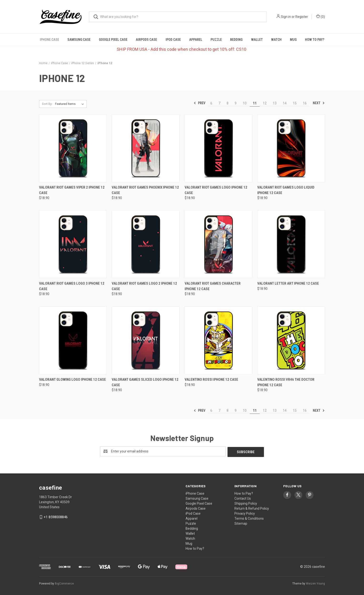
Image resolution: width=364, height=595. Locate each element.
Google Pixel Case (113, 40)
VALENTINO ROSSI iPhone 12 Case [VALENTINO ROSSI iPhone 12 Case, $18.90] (211, 380)
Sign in (286, 17)
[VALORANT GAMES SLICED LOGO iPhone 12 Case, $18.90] (146, 340)
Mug (293, 40)
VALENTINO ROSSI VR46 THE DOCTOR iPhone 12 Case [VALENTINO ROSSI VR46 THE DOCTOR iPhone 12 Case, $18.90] (286, 382)
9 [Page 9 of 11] (236, 103)
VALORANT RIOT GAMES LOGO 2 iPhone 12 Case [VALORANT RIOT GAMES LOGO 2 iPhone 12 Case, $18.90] (144, 286)
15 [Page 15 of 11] (295, 103)
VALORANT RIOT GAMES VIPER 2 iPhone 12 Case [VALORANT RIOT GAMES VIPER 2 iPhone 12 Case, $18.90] (72, 190)
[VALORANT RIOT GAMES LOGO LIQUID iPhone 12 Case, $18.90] (291, 148)
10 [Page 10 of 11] (245, 103)
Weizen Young (315, 583)
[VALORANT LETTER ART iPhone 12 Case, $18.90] (291, 244)
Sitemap (241, 523)
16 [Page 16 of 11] (305, 103)
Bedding (236, 40)
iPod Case (173, 40)
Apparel (196, 40)
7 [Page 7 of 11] (219, 103)
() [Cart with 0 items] (321, 16)
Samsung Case (79, 40)
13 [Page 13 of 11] (275, 103)
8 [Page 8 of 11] (227, 103)
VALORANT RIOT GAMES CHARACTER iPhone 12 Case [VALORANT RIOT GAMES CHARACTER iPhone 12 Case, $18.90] (213, 286)
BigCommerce (64, 583)
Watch (276, 40)
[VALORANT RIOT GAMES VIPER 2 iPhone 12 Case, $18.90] (73, 148)
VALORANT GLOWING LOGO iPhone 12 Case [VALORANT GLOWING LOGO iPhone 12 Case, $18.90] (73, 380)
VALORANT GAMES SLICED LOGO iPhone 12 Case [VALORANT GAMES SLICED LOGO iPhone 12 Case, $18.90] (145, 382)
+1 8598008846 (56, 516)
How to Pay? (315, 40)
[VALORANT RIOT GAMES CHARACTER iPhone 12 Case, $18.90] (218, 244)
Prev (200, 103)
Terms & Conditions (249, 518)
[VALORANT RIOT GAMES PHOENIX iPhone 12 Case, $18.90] (146, 148)
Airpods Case (146, 40)
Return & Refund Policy (252, 508)
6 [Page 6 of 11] (211, 103)
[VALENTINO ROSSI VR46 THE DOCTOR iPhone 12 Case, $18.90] (291, 340)
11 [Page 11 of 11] (255, 103)
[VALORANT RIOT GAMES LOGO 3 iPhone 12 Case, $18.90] (73, 244)
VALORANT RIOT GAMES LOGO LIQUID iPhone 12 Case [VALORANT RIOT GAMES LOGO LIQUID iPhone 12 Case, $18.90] (286, 190)
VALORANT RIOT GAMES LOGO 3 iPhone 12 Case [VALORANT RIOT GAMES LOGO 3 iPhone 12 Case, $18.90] (72, 286)
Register (302, 17)
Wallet (257, 40)
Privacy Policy (245, 513)
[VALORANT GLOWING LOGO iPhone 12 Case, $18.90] (73, 340)
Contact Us (243, 498)
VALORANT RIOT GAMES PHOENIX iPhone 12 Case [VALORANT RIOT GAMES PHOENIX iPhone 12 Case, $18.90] (145, 190)
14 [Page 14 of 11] (285, 103)
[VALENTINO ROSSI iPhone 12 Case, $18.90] (218, 340)
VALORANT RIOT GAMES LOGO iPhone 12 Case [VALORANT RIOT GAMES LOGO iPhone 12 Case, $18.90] (216, 190)
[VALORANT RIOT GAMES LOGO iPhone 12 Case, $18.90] (218, 148)
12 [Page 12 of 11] (265, 103)
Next (319, 103)
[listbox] (70, 104)
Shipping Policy (246, 503)
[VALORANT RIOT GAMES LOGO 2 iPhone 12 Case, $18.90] (146, 244)
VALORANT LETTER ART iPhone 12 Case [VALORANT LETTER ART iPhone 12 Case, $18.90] (288, 283)
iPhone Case (49, 40)
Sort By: (47, 104)
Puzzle (216, 40)
